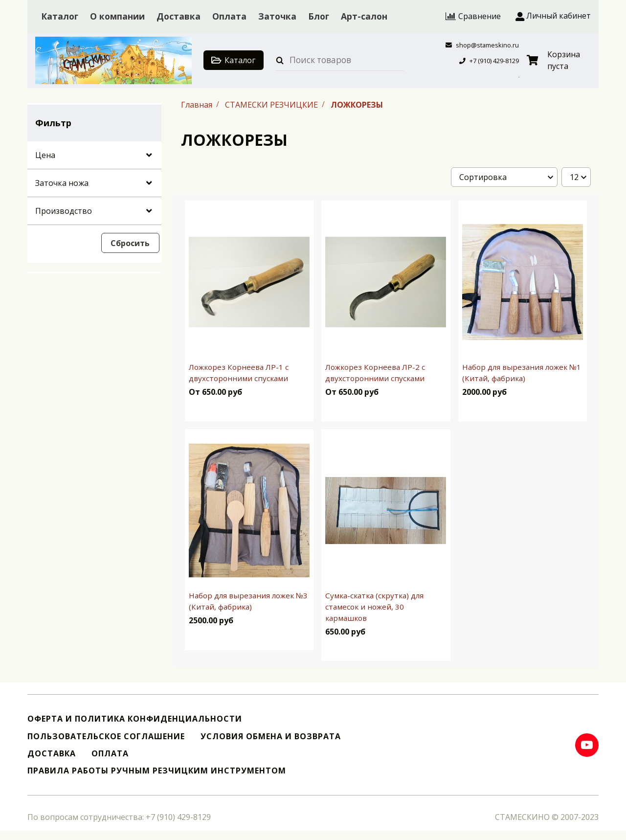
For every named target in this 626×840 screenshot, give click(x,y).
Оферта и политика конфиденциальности (135, 719)
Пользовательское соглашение (106, 737)
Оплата (229, 16)
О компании (117, 16)
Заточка (277, 16)
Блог (319, 16)
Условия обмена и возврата (271, 737)
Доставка (179, 16)
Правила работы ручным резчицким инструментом (157, 771)
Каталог (60, 16)
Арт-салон (364, 16)
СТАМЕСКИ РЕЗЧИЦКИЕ (272, 104)
